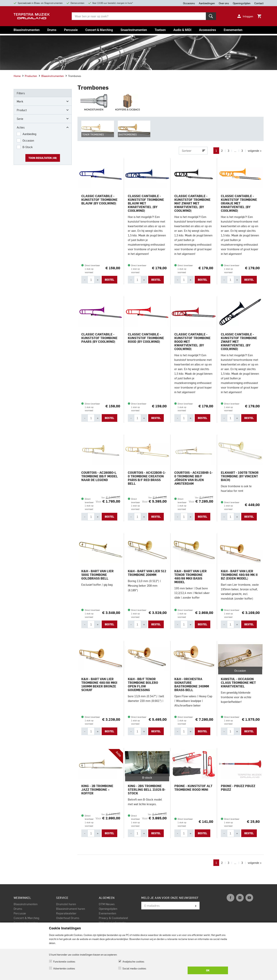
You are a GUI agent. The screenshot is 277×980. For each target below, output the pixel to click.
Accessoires (208, 30)
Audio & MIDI (182, 30)
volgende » (255, 151)
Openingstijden (108, 909)
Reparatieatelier (66, 914)
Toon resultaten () (43, 158)
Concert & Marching (99, 30)
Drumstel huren (66, 905)
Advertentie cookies (64, 968)
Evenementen (233, 30)
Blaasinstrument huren (71, 909)
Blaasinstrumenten (27, 30)
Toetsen (160, 30)
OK (208, 970)
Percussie (71, 30)
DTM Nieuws (107, 905)
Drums (52, 30)
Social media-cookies (134, 968)
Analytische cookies (133, 961)
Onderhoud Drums (68, 919)
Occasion (28, 140)
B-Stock (28, 147)
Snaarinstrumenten (134, 30)
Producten (30, 76)
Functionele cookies (64, 961)
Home (17, 76)
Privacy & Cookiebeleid (113, 919)
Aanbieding (29, 134)
